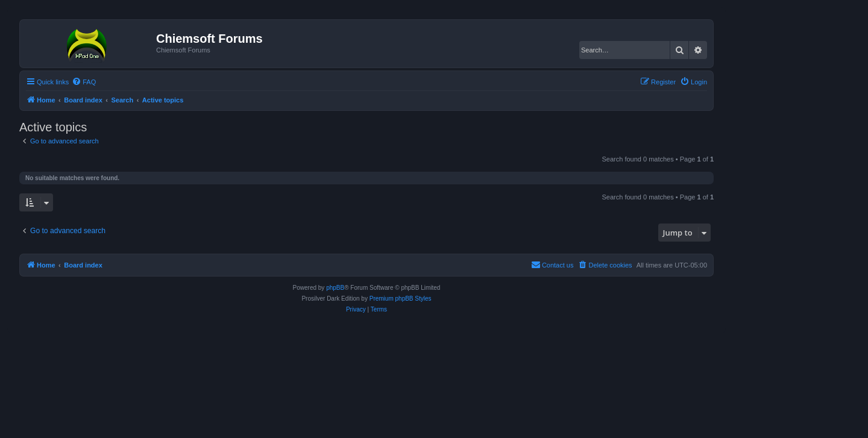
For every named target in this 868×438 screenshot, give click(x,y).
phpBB (335, 288)
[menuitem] (84, 82)
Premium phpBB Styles (401, 299)
